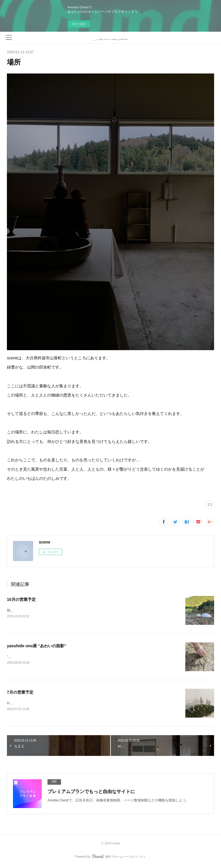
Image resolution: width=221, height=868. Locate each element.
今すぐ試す (79, 24)
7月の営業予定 (20, 693)
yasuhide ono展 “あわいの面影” (37, 646)
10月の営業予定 (21, 599)
